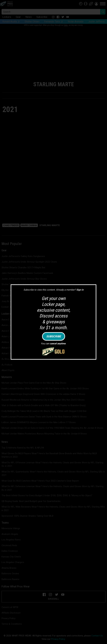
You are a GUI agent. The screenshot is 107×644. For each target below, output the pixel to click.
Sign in (80, 290)
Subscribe (54, 336)
